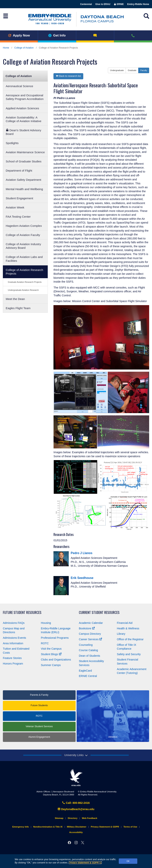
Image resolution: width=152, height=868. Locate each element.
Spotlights (12, 143)
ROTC (45, 643)
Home (6, 48)
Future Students (39, 705)
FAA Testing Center (18, 217)
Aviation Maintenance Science (25, 152)
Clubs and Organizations (56, 660)
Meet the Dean (15, 299)
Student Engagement (19, 198)
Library (121, 634)
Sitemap (59, 818)
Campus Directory (90, 634)
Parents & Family (39, 695)
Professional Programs (55, 638)
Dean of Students (89, 656)
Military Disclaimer (77, 827)
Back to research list (68, 76)
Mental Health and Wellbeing (24, 189)
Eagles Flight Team (18, 308)
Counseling (86, 645)
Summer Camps (51, 665)
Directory (73, 818)
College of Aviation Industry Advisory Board (23, 246)
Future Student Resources (22, 612)
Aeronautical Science (19, 86)
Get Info (57, 35)
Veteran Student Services (39, 726)
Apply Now (19, 35)
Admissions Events (15, 638)
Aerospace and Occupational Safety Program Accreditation (25, 97)
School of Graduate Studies (24, 161)
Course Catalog (88, 650)
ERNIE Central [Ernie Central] (88, 676)
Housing (46, 623)
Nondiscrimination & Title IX (48, 827)
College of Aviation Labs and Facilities (24, 259)
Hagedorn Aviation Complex (24, 226)
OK (128, 861)
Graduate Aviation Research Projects (25, 282)
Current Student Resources (99, 612)
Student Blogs (51, 654)
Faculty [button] (144, 70)
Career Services (90, 639)
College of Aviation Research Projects (24, 272)
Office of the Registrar (130, 639)
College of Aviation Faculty (23, 235)
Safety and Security (129, 654)
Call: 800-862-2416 (76, 803)
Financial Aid (125, 623)
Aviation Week (15, 207)
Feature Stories (12, 658)
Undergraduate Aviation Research (23, 290)
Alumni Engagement (39, 737)
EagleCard (85, 671)
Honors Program (13, 664)
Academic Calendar (91, 623)
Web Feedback (90, 818)
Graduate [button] (132, 70)
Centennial (86, 4)
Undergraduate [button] (117, 70)
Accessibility (76, 832)
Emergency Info (20, 827)
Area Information (13, 643)
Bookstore (87, 628)
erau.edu (76, 778)
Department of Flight (19, 171)
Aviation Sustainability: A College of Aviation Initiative (24, 119)
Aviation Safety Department (23, 180)
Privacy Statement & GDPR (85, 863)
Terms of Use (130, 827)
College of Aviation (24, 48)
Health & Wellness (128, 628)
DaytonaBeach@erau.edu (76, 809)
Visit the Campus (51, 649)
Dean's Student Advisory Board (23, 132)
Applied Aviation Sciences (22, 108)
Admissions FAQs (14, 623)
